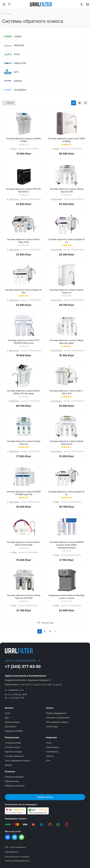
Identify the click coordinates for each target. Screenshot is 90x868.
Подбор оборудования (56, 713)
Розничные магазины (14, 777)
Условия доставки (13, 743)
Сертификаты (52, 752)
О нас (49, 743)
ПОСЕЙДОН (20, 90)
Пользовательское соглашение (17, 857)
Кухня (7, 713)
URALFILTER (20, 63)
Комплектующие (12, 722)
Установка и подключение (58, 718)
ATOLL (17, 54)
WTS (16, 72)
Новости (50, 756)
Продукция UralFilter (14, 731)
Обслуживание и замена (57, 722)
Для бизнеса (11, 727)
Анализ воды (52, 727)
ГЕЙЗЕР (18, 36)
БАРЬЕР (18, 81)
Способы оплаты (12, 747)
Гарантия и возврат (14, 752)
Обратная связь (12, 781)
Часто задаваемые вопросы (17, 761)
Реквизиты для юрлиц (15, 786)
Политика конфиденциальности (17, 861)
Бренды (8, 765)
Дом (7, 718)
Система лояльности (14, 756)
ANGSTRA (19, 45)
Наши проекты (53, 747)
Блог (48, 761)
